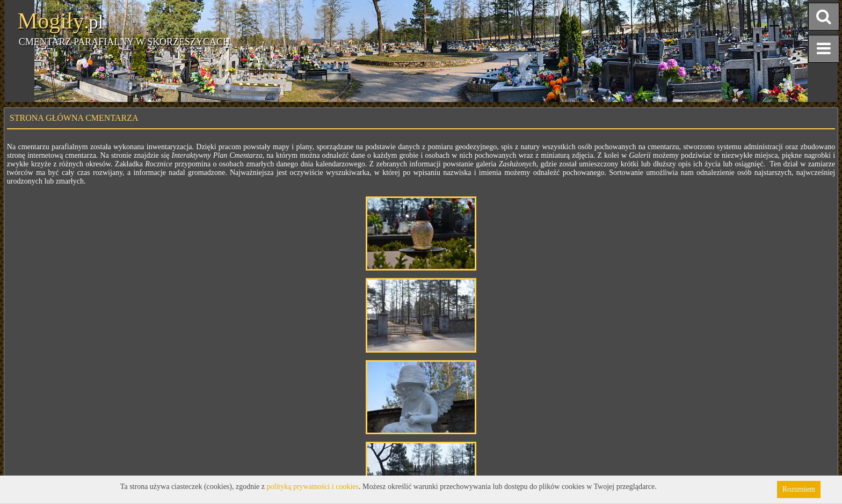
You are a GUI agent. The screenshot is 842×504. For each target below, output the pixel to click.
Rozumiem (799, 489)
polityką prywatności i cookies (313, 487)
